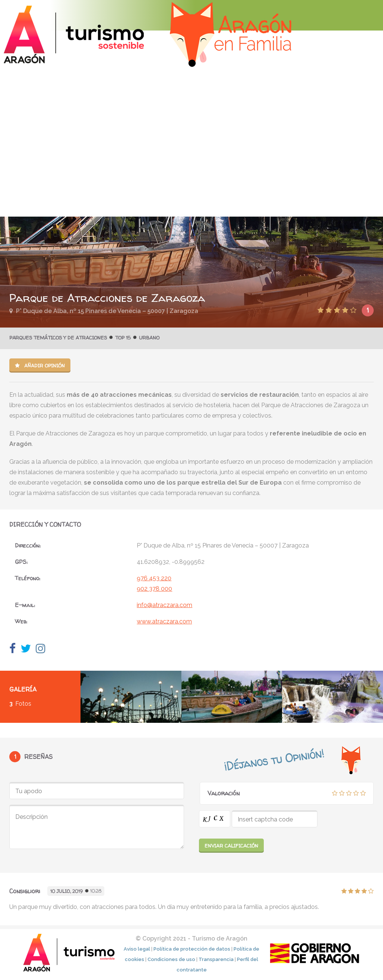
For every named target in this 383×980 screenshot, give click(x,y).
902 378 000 (154, 589)
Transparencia (216, 959)
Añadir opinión (40, 365)
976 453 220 (154, 578)
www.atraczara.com (164, 621)
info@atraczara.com (164, 605)
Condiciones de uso (171, 959)
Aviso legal (137, 949)
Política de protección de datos (192, 949)
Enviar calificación (231, 846)
